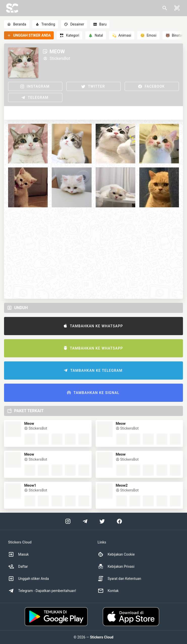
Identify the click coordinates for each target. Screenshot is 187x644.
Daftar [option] (18, 566)
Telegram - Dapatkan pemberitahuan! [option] (42, 591)
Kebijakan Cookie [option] (116, 554)
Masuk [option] (18, 554)
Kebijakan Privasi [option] (116, 566)
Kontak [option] (108, 591)
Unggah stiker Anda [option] (29, 579)
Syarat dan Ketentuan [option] (119, 579)
